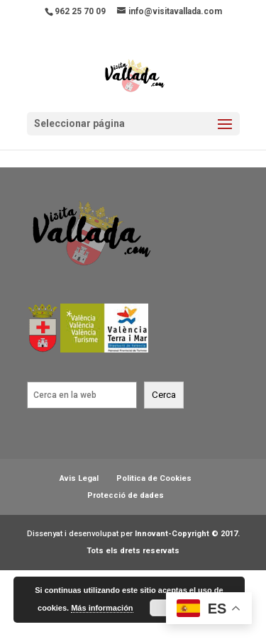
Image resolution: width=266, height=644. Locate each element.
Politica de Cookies (154, 478)
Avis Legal (79, 478)
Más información (102, 608)
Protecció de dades (126, 495)
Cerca (164, 395)
